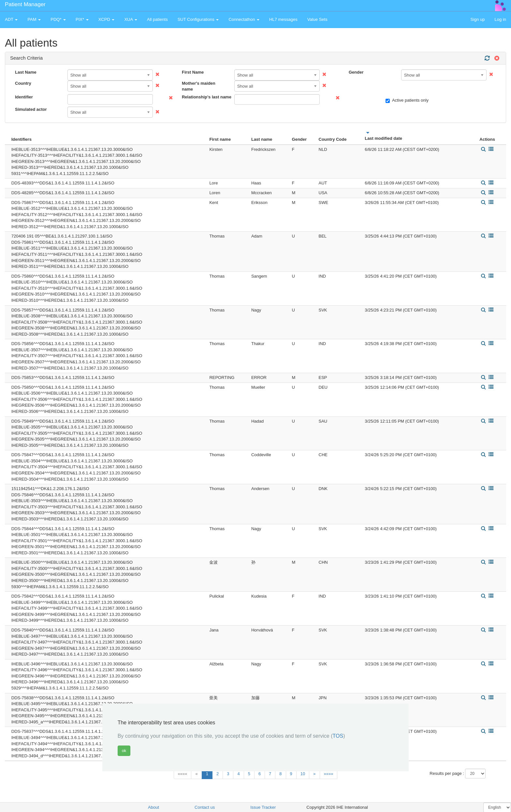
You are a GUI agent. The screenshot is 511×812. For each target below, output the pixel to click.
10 (303, 774)
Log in (500, 19)
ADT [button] (11, 19)
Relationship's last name (206, 97)
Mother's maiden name (199, 86)
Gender (356, 72)
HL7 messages (283, 19)
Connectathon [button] (244, 19)
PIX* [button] (82, 19)
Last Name (26, 72)
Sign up (477, 19)
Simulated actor (31, 109)
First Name (193, 72)
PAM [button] (34, 19)
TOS (338, 736)
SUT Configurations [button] (198, 19)
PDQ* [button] (58, 19)
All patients (157, 19)
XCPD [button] (107, 19)
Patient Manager (25, 4)
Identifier (24, 97)
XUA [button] (131, 19)
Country (23, 83)
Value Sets (317, 19)
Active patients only (407, 100)
